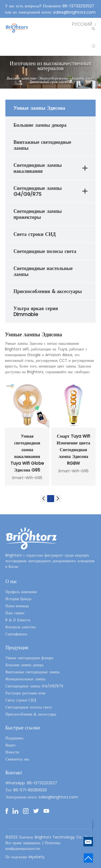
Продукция (17, 647)
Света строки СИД (21, 700)
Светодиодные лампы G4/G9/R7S (34, 686)
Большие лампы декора (24, 665)
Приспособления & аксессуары (31, 714)
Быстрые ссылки (23, 728)
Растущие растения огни (25, 693)
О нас (11, 581)
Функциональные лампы (25, 679)
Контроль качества (20, 627)
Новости (12, 752)
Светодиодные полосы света (29, 707)
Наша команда (17, 606)
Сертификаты (16, 634)
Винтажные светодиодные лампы (33, 672)
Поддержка (14, 738)
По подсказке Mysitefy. (25, 857)
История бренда (18, 599)
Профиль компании (21, 592)
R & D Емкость (18, 620)
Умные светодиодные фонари (29, 658)
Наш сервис (15, 613)
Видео (10, 745)
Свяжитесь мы (17, 759)
